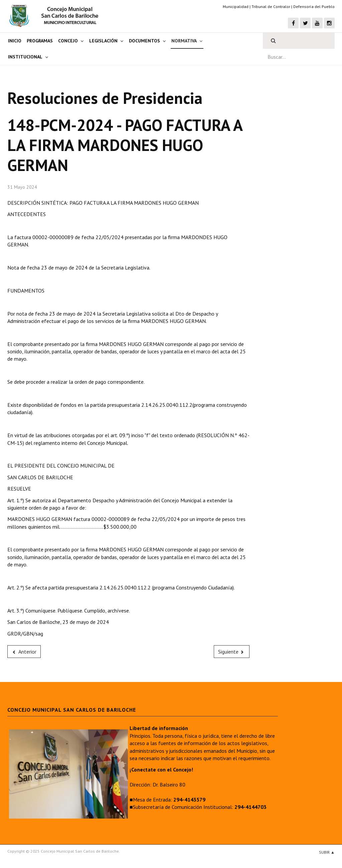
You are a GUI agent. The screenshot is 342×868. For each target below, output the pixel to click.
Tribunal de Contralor (271, 7)
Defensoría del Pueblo (314, 7)
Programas (40, 41)
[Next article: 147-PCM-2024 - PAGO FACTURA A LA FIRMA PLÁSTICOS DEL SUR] (232, 652)
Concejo (68, 41)
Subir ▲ (327, 852)
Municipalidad (236, 7)
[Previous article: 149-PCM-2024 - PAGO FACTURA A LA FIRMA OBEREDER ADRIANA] (24, 652)
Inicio (15, 41)
